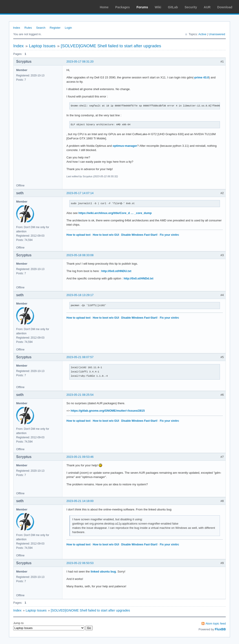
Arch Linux (25, 7)
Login (68, 28)
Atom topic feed (216, 623)
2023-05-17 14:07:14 (80, 193)
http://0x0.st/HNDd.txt (138, 278)
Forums (142, 7)
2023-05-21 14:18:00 (80, 501)
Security (191, 7)
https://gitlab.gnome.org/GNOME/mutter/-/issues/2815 (108, 411)
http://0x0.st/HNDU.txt (116, 271)
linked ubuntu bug (103, 572)
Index (17, 28)
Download (225, 7)
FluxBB (220, 629)
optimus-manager (125, 146)
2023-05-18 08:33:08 (80, 255)
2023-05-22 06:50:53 (80, 563)
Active (202, 34)
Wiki (158, 7)
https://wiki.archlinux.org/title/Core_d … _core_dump (115, 213)
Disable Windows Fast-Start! (139, 235)
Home (104, 7)
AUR (207, 7)
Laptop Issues (42, 46)
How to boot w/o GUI (106, 235)
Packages (123, 7)
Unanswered (217, 34)
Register (55, 28)
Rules (28, 28)
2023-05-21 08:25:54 (80, 395)
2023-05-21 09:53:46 (80, 457)
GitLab (173, 7)
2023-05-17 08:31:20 (80, 62)
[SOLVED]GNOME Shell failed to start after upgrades (111, 46)
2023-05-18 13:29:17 (80, 295)
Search (41, 28)
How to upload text (78, 235)
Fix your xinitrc (169, 235)
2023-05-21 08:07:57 (80, 357)
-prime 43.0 (201, 77)
